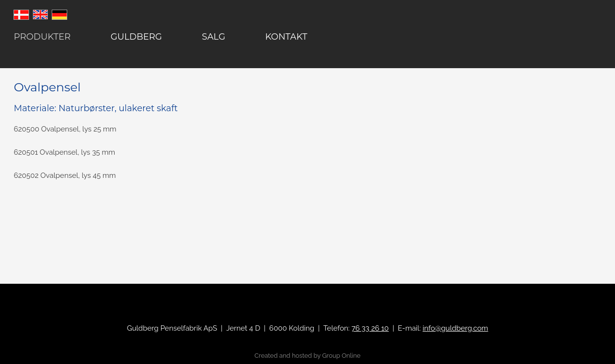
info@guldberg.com (455, 328)
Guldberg (136, 37)
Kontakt (286, 37)
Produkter (42, 37)
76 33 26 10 (370, 328)
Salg (214, 37)
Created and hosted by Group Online (307, 356)
